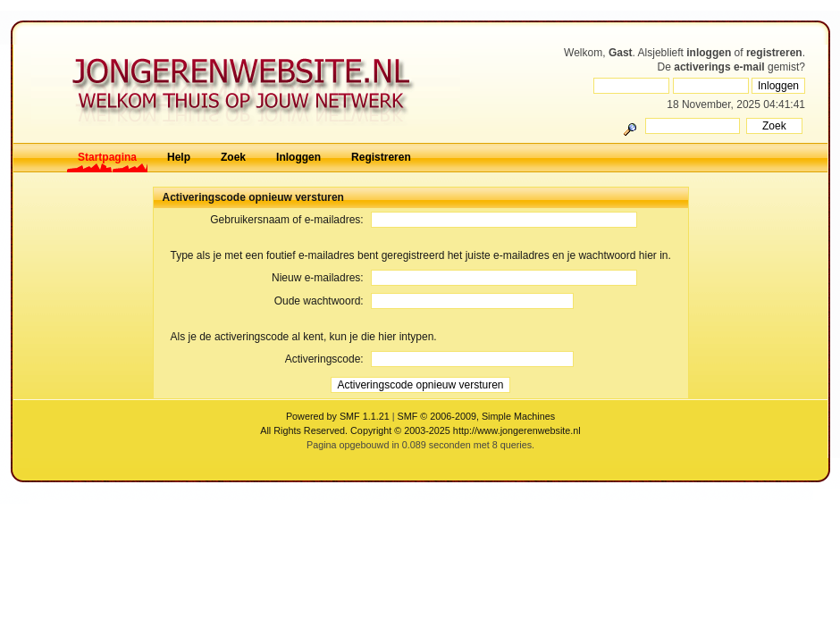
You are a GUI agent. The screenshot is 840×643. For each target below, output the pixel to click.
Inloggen (298, 157)
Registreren (381, 157)
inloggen (709, 53)
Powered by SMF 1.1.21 (338, 416)
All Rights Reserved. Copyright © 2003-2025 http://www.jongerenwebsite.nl (420, 430)
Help (179, 157)
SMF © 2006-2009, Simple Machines (477, 416)
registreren (774, 53)
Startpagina (107, 157)
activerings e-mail (719, 67)
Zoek (233, 157)
